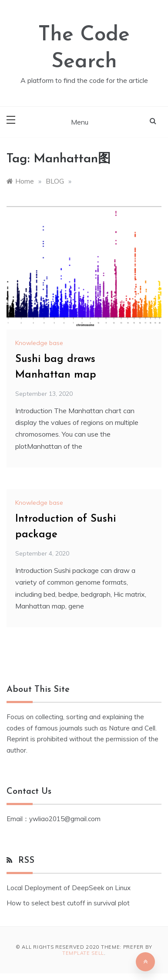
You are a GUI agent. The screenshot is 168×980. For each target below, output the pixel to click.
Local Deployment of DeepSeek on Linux (69, 888)
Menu (80, 122)
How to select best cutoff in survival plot (68, 903)
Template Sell (83, 953)
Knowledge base (39, 343)
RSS (26, 861)
